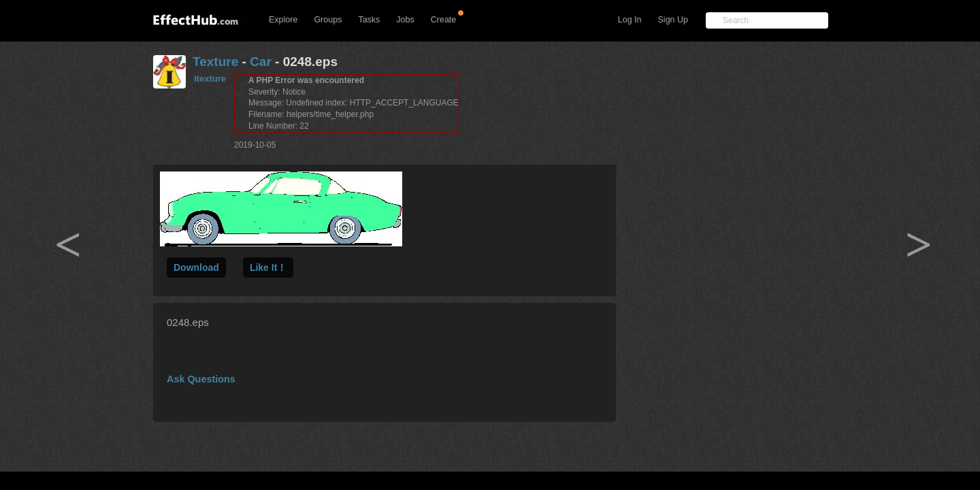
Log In (630, 20)
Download (196, 267)
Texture (215, 62)
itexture (210, 79)
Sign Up (673, 20)
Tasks (369, 20)
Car (261, 62)
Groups (328, 20)
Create (444, 20)
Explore (283, 20)
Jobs (405, 20)
